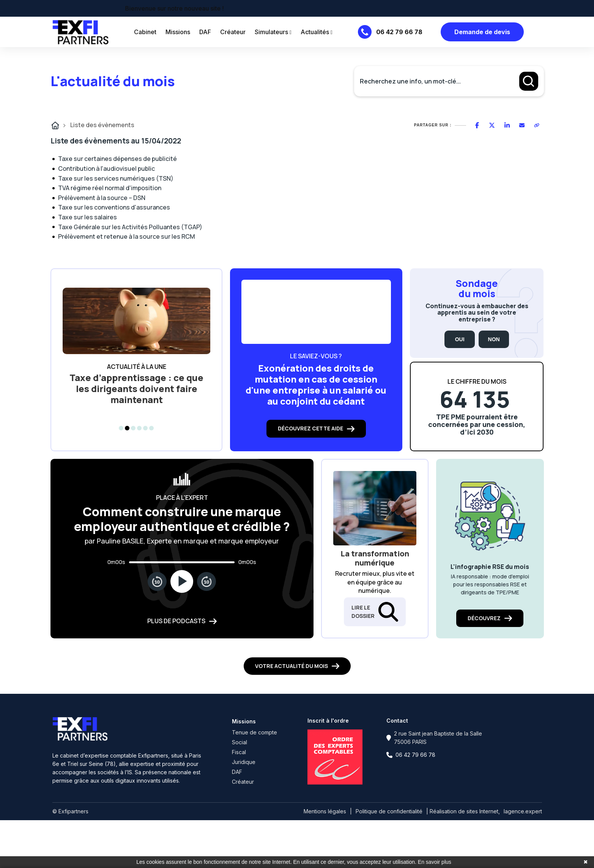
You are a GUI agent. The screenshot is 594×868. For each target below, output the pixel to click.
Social (239, 742)
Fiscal (239, 752)
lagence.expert (523, 811)
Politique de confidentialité (389, 811)
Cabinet (145, 32)
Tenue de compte (254, 732)
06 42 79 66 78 (399, 32)
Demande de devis (482, 32)
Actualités (317, 32)
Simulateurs (273, 32)
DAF (205, 32)
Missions (178, 32)
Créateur (233, 32)
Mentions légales (325, 811)
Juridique (244, 762)
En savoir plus (435, 862)
